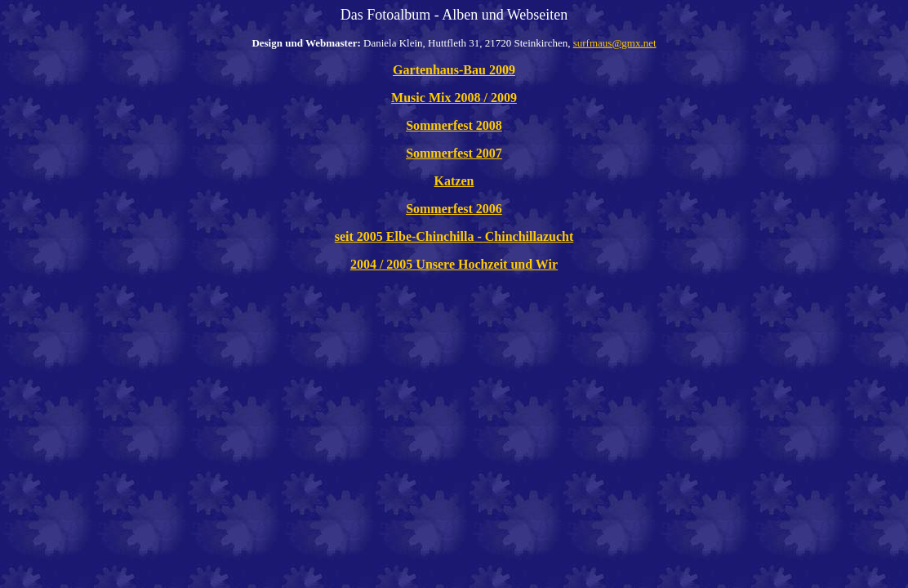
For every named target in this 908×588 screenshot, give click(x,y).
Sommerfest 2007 (454, 153)
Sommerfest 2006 (454, 209)
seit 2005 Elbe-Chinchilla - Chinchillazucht (454, 236)
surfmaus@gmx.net (615, 43)
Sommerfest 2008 (454, 125)
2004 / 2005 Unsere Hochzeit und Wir (454, 264)
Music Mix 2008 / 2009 (454, 98)
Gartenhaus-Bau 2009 (454, 70)
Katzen (454, 181)
